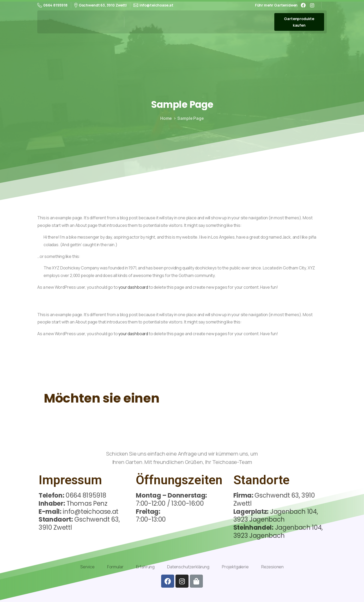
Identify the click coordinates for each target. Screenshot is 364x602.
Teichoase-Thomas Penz (81, 22)
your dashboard (133, 287)
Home (165, 118)
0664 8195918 (52, 5)
